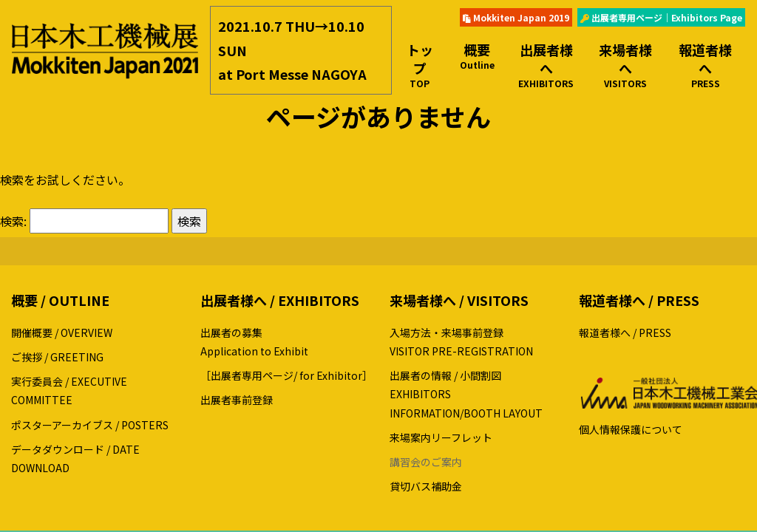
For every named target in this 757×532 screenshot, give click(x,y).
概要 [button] (477, 56)
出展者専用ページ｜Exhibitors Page (661, 17)
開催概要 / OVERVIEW (62, 332)
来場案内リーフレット (441, 437)
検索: (13, 221)
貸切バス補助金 (426, 486)
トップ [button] (420, 65)
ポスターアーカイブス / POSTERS (90, 425)
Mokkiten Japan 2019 (516, 17)
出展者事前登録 (237, 400)
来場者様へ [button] (625, 65)
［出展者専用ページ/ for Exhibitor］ (286, 375)
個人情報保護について (631, 429)
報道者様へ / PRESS (625, 332)
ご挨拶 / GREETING (57, 357)
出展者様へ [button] (546, 65)
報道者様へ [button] (705, 65)
